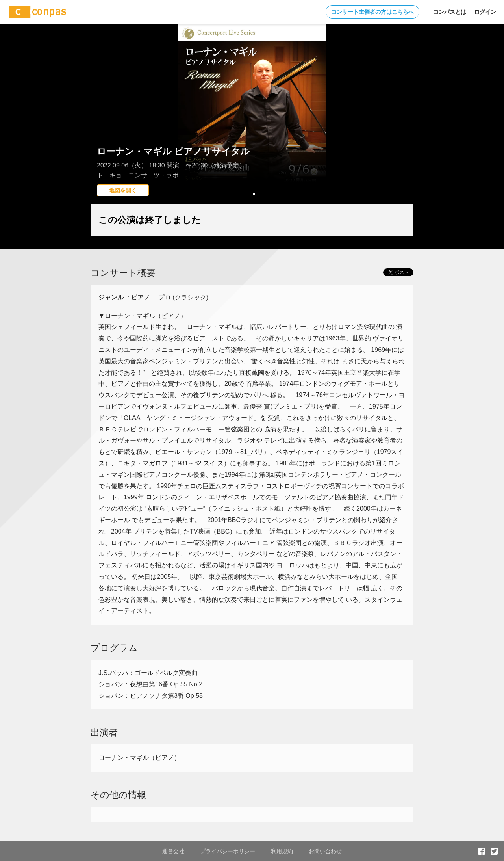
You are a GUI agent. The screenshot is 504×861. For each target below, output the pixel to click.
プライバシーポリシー (228, 851)
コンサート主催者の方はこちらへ (372, 12)
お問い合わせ (325, 851)
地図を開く (123, 190)
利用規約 (282, 851)
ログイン (485, 12)
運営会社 (173, 851)
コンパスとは (450, 12)
